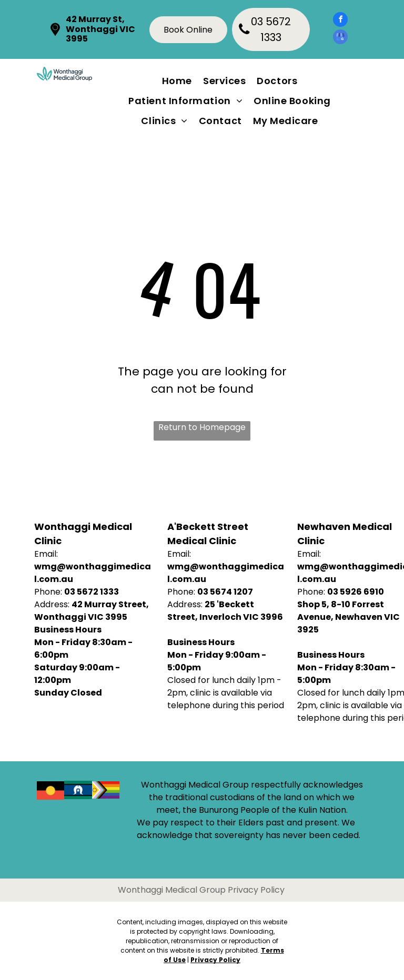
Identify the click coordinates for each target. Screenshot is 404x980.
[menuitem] (179, 80)
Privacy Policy (215, 960)
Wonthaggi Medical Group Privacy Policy (201, 890)
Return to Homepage (202, 427)
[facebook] (340, 21)
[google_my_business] (340, 38)
